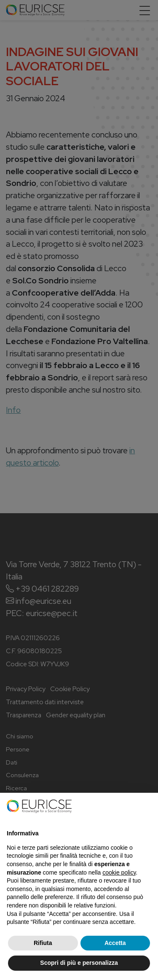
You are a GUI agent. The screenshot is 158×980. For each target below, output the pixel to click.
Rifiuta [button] (43, 943)
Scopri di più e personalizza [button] (79, 963)
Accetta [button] (115, 943)
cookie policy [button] (119, 872)
